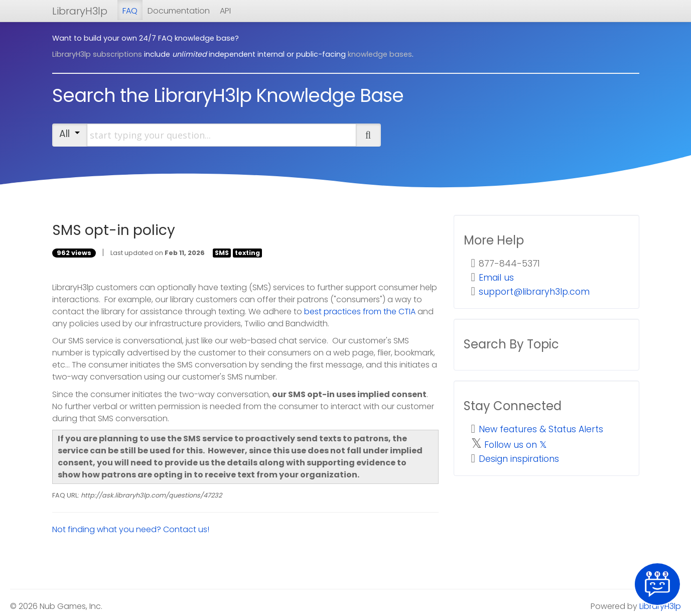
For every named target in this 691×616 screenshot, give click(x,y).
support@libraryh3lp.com (534, 292)
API (225, 11)
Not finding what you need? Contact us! (131, 529)
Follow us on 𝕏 (516, 445)
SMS (222, 253)
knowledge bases (380, 54)
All (70, 134)
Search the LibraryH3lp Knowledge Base (228, 95)
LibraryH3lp (80, 11)
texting (247, 253)
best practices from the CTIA (360, 312)
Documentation (179, 11)
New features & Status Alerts (541, 429)
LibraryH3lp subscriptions (97, 54)
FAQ (130, 11)
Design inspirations (519, 459)
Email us (496, 278)
